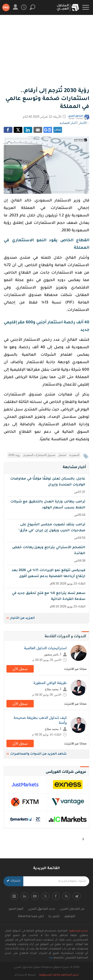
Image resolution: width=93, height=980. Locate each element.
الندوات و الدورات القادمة (65, 636)
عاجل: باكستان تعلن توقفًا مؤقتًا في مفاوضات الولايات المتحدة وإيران (47, 486)
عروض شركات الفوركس (66, 771)
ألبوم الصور (16, 909)
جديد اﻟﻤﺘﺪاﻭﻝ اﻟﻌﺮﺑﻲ (42, 909)
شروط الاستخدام (25, 975)
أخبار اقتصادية (68, 123)
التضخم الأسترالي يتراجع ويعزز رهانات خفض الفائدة (47, 554)
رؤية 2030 (14, 455)
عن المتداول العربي (72, 909)
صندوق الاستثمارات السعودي (39, 455)
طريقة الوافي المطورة (50, 683)
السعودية (74, 455)
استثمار (62, 455)
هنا (51, 958)
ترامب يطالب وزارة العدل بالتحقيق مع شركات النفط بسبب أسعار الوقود (47, 509)
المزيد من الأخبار (21, 618)
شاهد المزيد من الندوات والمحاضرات (36, 754)
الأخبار (83, 123)
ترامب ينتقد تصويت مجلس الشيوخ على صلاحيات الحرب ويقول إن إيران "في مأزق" (47, 531)
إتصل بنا (54, 917)
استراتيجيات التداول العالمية (45, 648)
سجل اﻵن (20, 669)
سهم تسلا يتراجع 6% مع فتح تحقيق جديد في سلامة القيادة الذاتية (47, 600)
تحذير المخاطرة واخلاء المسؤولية (59, 975)
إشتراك (14, 881)
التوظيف (70, 917)
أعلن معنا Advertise (31, 917)
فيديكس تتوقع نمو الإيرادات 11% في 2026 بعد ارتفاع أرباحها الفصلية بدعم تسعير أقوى (47, 577)
